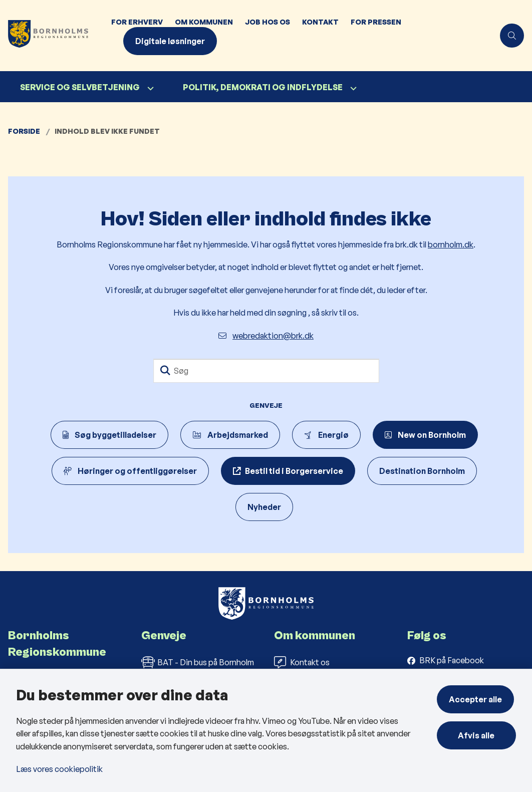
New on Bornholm (425, 435)
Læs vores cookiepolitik (59, 769)
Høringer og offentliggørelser (130, 471)
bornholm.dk (451, 244)
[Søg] (266, 371)
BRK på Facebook (452, 660)
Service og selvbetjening (80, 87)
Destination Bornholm (422, 471)
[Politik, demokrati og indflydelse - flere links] (352, 88)
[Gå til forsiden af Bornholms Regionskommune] (53, 36)
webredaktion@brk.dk (266, 336)
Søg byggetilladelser (109, 435)
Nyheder (264, 507)
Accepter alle (477, 699)
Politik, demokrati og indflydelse (263, 87)
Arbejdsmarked (230, 435)
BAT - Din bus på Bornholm (198, 662)
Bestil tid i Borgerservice (294, 471)
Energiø (326, 435)
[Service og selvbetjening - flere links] (149, 88)
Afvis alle (478, 735)
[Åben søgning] (512, 36)
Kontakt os (302, 662)
